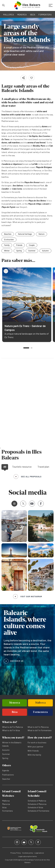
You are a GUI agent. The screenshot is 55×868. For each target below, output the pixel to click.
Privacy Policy (16, 853)
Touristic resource (22, 467)
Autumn (46, 251)
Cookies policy (28, 853)
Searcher (6, 779)
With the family (34, 755)
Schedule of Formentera (38, 811)
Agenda (6, 770)
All (5, 467)
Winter (7, 251)
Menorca (6, 804)
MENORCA (22, 15)
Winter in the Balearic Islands (12, 744)
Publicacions (8, 775)
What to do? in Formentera (39, 730)
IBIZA (33, 15)
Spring (19, 251)
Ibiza (4, 807)
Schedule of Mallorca (37, 801)
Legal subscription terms (27, 856)
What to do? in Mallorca (13, 727)
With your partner (35, 747)
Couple (32, 245)
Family (7, 245)
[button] (26, 348)
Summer (32, 251)
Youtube (31, 504)
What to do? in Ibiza (11, 730)
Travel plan (43, 467)
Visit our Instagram (31, 596)
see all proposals (31, 477)
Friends (19, 245)
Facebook (40, 504)
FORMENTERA (45, 15)
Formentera (7, 811)
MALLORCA (9, 15)
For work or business (37, 742)
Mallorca (6, 801)
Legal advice (39, 853)
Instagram (13, 504)
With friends (33, 751)
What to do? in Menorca (38, 727)
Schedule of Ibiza (35, 807)
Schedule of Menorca (37, 804)
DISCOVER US (17, 661)
